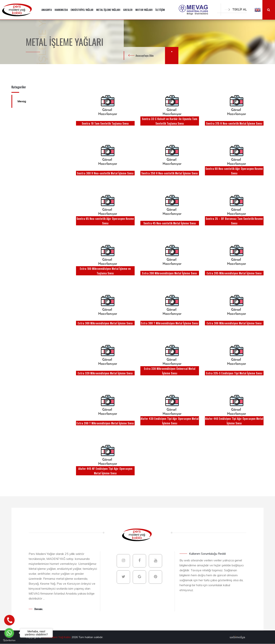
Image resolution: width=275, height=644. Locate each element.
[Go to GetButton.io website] (9, 640)
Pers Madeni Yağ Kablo (57, 637)
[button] (258, 10)
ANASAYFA (47, 10)
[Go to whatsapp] (9, 633)
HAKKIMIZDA (61, 10)
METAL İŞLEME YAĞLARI (108, 10)
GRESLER (128, 10)
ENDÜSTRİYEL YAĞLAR (82, 10)
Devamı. (39, 609)
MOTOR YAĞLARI (144, 10)
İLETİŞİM (160, 10)
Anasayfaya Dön (145, 55)
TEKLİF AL (236, 9)
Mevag (22, 101)
